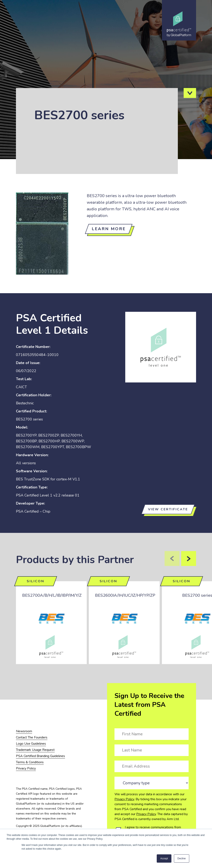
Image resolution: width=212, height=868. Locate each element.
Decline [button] (182, 858)
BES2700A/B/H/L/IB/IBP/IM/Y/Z (52, 595)
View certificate (168, 509)
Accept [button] (164, 858)
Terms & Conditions (30, 762)
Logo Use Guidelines (31, 744)
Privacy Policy (124, 799)
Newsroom (24, 731)
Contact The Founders (32, 737)
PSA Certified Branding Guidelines (40, 756)
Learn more (109, 229)
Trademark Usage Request (35, 750)
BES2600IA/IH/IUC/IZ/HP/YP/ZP (125, 595)
